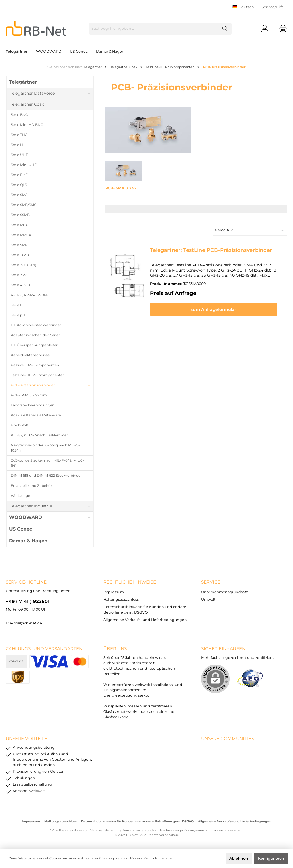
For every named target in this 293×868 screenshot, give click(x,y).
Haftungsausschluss (121, 599)
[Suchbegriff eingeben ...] (154, 29)
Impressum (114, 592)
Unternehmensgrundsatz (224, 592)
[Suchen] (225, 29)
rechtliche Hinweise (130, 582)
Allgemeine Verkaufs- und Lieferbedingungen (145, 620)
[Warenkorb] (281, 29)
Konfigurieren (271, 858)
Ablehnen (239, 858)
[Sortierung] (250, 231)
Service (211, 582)
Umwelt (208, 599)
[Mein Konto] (265, 29)
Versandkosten (134, 830)
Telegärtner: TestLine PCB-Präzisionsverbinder (211, 250)
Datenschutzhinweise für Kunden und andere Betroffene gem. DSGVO (137, 821)
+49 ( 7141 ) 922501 (28, 601)
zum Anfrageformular (216, 309)
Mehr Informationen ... (160, 858)
